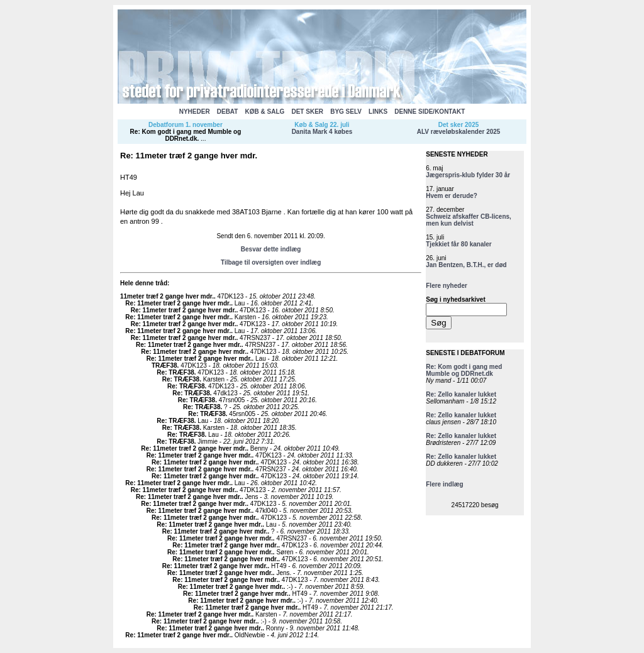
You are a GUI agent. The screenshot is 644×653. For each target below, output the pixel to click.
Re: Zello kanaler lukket (461, 394)
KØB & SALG (265, 112)
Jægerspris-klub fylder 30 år (468, 175)
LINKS (378, 112)
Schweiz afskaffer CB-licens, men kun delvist (469, 220)
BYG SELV (346, 112)
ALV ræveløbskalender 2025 (459, 132)
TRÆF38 (164, 365)
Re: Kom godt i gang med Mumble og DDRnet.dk (186, 135)
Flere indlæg (444, 484)
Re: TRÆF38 (175, 372)
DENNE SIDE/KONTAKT (430, 112)
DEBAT (228, 112)
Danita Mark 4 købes (322, 132)
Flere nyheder (447, 286)
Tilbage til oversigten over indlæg (271, 262)
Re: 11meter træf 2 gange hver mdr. (178, 303)
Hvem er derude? (452, 196)
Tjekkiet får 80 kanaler (459, 244)
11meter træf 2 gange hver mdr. (167, 296)
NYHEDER (195, 112)
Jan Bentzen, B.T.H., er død (466, 265)
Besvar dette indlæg (271, 249)
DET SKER (307, 112)
